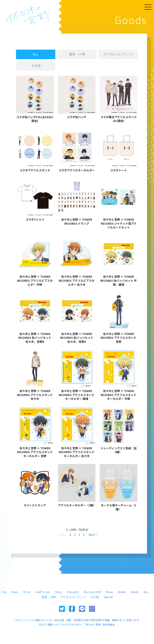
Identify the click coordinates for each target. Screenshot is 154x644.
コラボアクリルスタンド (35, 171)
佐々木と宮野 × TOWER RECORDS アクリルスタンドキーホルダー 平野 (119, 395)
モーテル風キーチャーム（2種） (119, 508)
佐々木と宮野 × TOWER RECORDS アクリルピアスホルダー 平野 (35, 281)
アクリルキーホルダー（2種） (77, 506)
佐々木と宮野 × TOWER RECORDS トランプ (77, 222)
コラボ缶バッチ (77, 117)
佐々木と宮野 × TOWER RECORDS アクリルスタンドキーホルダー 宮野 (35, 453)
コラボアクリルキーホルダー (77, 171)
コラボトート (119, 171)
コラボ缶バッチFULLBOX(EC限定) (35, 119)
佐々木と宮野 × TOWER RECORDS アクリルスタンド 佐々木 (35, 395)
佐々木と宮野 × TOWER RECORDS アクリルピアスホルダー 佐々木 (77, 281)
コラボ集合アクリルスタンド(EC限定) (119, 119)
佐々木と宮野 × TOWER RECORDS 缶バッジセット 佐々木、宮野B (35, 338)
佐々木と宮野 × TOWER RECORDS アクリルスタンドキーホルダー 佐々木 (77, 453)
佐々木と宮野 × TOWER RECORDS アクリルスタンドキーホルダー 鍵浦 (77, 395)
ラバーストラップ (35, 506)
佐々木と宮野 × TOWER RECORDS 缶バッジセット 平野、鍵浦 (119, 281)
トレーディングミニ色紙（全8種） (119, 451)
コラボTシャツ (35, 220)
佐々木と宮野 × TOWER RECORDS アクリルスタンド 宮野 (119, 338)
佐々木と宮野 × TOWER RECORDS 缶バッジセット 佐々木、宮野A (77, 338)
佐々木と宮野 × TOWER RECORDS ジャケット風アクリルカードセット (119, 224)
